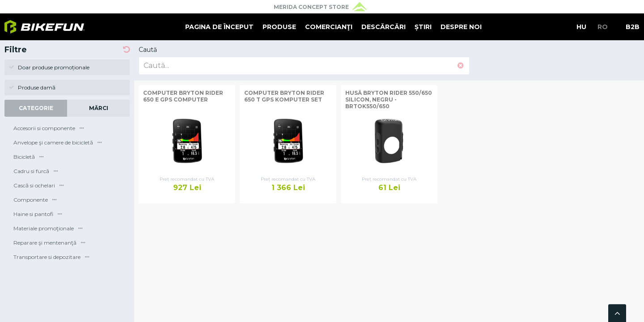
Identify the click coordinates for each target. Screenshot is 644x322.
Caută (148, 50)
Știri (423, 27)
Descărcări (383, 27)
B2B (633, 27)
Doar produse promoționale (49, 67)
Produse (279, 27)
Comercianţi (329, 27)
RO (603, 27)
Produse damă (32, 87)
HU (581, 27)
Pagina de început (219, 27)
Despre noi (461, 27)
